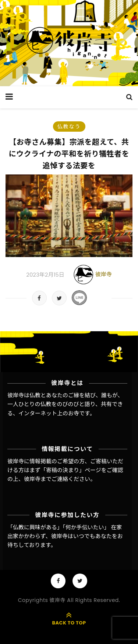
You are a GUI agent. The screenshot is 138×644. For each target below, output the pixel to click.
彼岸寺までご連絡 (46, 479)
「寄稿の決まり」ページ (71, 470)
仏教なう (69, 127)
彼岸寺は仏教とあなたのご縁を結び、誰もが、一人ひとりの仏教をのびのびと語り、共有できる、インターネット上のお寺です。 (65, 404)
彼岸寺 (104, 274)
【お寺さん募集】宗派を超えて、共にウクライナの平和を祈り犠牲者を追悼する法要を (69, 154)
